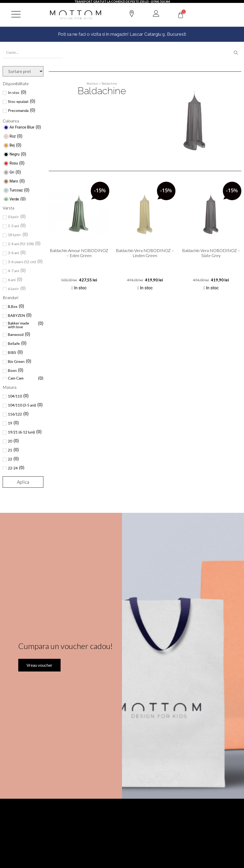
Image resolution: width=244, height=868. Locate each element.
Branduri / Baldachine (102, 84)
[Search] (236, 53)
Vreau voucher (38, 673)
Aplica (23, 482)
